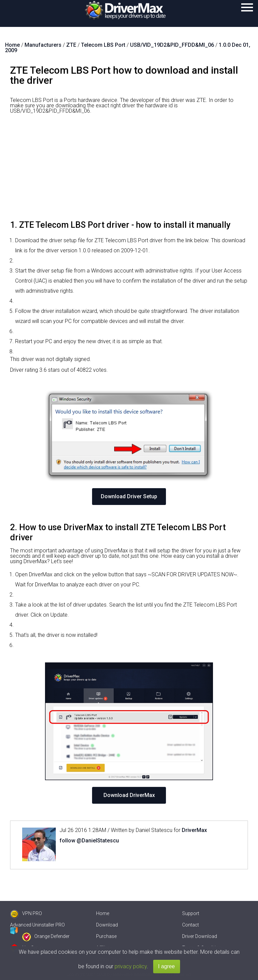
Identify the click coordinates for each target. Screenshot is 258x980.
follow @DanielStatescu (89, 841)
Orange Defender (46, 936)
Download (107, 925)
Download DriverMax (129, 795)
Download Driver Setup (129, 496)
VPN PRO (26, 913)
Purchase (106, 936)
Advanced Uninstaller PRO (37, 925)
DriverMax (194, 830)
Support (191, 913)
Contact (190, 925)
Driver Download (200, 936)
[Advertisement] (129, 170)
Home (103, 913)
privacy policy (131, 966)
